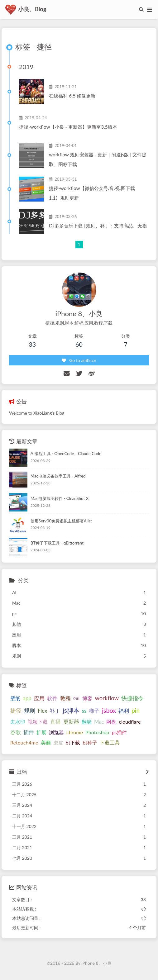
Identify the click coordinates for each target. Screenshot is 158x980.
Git (77, 698)
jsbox (109, 710)
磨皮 (58, 742)
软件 (52, 698)
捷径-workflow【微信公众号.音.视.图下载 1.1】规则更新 (92, 193)
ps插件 (119, 732)
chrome (75, 732)
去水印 (18, 722)
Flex (42, 711)
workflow (107, 698)
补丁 (55, 711)
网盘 (111, 722)
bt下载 (73, 742)
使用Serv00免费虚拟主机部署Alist (61, 521)
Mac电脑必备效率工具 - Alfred (58, 476)
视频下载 (38, 722)
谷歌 (16, 732)
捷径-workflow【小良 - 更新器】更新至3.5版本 (68, 127)
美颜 (46, 742)
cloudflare (130, 722)
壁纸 (15, 698)
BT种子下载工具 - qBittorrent (57, 543)
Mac (99, 722)
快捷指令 (132, 698)
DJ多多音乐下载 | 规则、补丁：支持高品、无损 (98, 226)
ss (84, 711)
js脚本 (71, 710)
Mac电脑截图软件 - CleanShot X (60, 498)
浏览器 (56, 732)
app (27, 698)
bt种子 (90, 742)
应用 (39, 698)
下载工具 (110, 742)
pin (136, 710)
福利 (124, 711)
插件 (29, 732)
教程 (65, 698)
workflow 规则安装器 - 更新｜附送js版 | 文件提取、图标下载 (98, 159)
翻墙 (87, 722)
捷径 (16, 711)
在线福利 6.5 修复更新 (72, 96)
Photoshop (97, 732)
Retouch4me (24, 742)
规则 (30, 711)
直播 (55, 722)
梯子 (94, 711)
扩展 (41, 732)
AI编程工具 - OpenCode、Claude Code (66, 454)
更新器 (71, 722)
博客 (87, 698)
